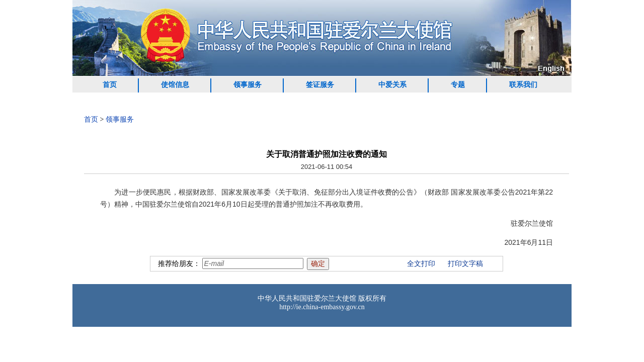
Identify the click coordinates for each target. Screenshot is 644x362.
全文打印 (421, 264)
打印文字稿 (465, 264)
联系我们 (523, 85)
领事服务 (248, 85)
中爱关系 (392, 85)
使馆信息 (175, 85)
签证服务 (320, 85)
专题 (458, 85)
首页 (110, 85)
